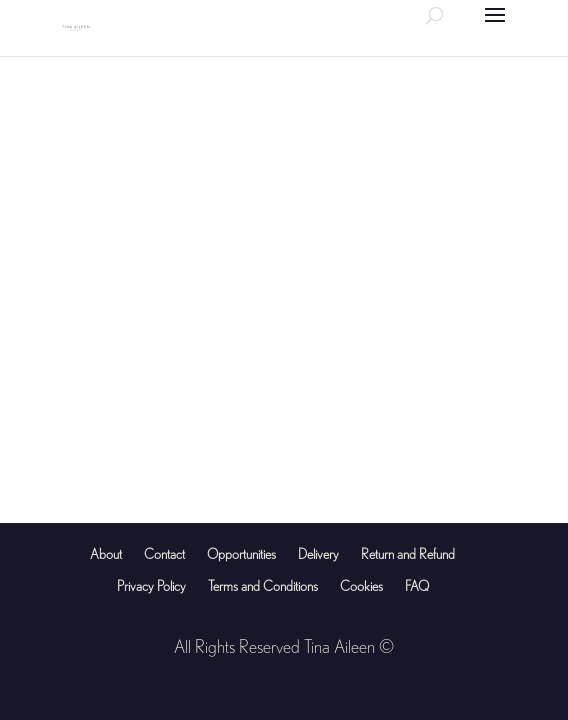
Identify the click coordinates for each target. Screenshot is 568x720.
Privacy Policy (151, 586)
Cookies (361, 586)
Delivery (318, 554)
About (106, 554)
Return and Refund (408, 554)
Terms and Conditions (263, 586)
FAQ (417, 586)
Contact (164, 554)
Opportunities (241, 554)
